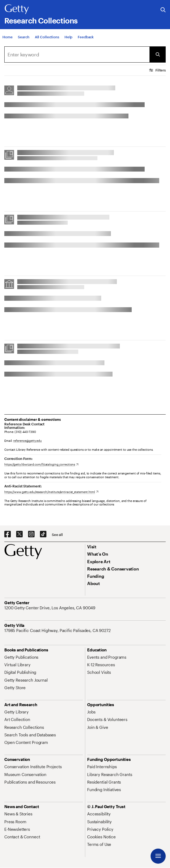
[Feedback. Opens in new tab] (86, 37)
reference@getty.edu (28, 441)
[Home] (7, 37)
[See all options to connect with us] (57, 535)
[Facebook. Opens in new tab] (8, 534)
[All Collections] (47, 37)
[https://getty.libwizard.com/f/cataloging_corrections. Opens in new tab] (41, 464)
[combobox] (77, 54)
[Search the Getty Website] (163, 10)
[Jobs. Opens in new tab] (91, 712)
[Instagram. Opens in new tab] (31, 534)
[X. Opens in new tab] (19, 534)
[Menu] (158, 856)
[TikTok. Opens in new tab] (43, 534)
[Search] (23, 37)
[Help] (68, 37)
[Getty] (17, 9)
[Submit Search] (158, 54)
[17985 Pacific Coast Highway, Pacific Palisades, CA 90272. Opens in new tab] (58, 630)
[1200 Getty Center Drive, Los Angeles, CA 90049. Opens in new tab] (50, 608)
